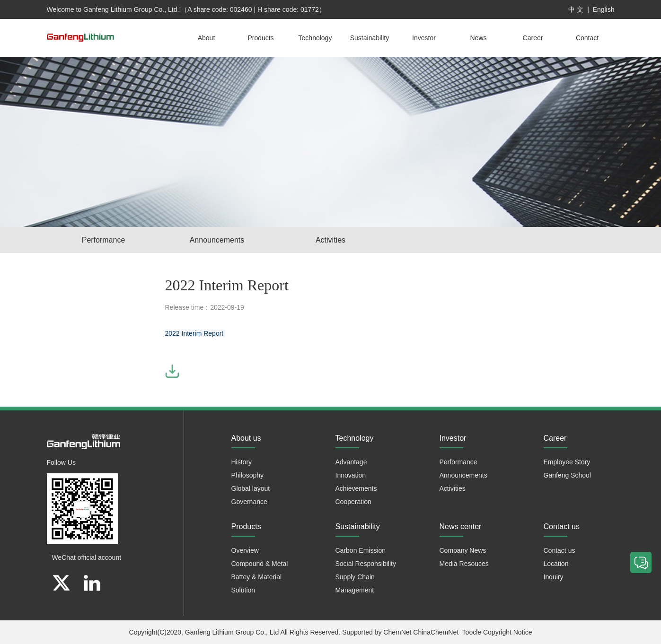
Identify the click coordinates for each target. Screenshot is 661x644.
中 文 (576, 9)
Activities (330, 240)
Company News (463, 550)
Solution (243, 590)
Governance (249, 502)
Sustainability (370, 38)
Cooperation (353, 502)
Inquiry (554, 577)
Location (556, 564)
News (478, 38)
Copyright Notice (508, 632)
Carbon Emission (361, 550)
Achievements (356, 488)
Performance (104, 240)
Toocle (472, 632)
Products (260, 38)
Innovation (351, 475)
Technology (315, 38)
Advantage (351, 462)
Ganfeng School (567, 475)
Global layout (251, 488)
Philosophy (248, 475)
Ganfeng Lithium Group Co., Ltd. (131, 9)
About (207, 38)
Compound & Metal (260, 564)
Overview (245, 550)
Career (533, 38)
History (242, 462)
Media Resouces (464, 564)
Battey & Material (257, 577)
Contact (587, 38)
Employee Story (567, 462)
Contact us (560, 550)
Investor (424, 38)
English (604, 9)
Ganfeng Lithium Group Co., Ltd (232, 632)
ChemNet (397, 632)
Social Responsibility (366, 564)
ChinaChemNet (436, 632)
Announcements (217, 240)
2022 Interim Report (195, 333)
